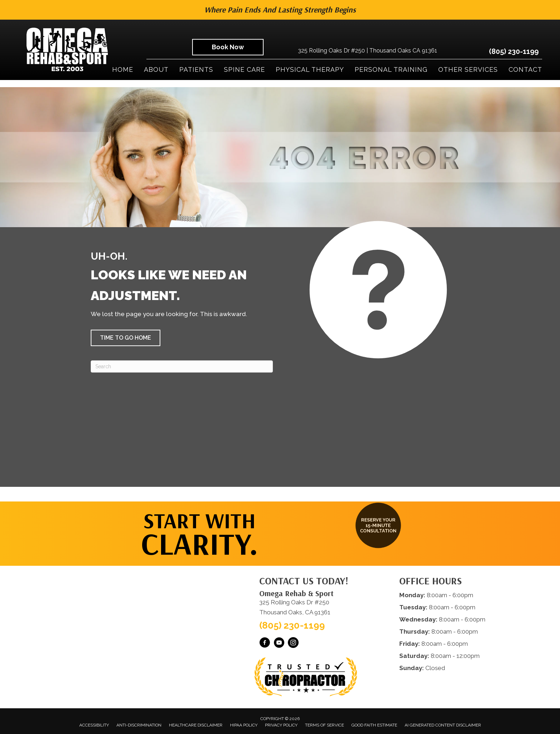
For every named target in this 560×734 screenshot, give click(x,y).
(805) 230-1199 (514, 51)
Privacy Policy (281, 725)
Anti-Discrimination (139, 725)
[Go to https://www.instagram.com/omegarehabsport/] (293, 644)
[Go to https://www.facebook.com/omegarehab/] (265, 644)
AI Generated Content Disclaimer (443, 725)
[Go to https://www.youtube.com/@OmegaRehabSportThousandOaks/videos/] (279, 644)
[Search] (182, 366)
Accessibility (94, 725)
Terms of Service (324, 725)
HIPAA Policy (244, 725)
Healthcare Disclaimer (196, 725)
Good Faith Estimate (374, 725)
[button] (126, 338)
